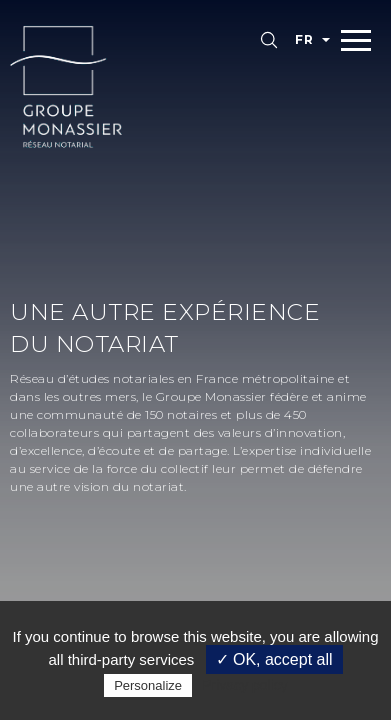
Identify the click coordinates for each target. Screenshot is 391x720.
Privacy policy (245, 685)
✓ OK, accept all (274, 659)
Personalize (148, 685)
